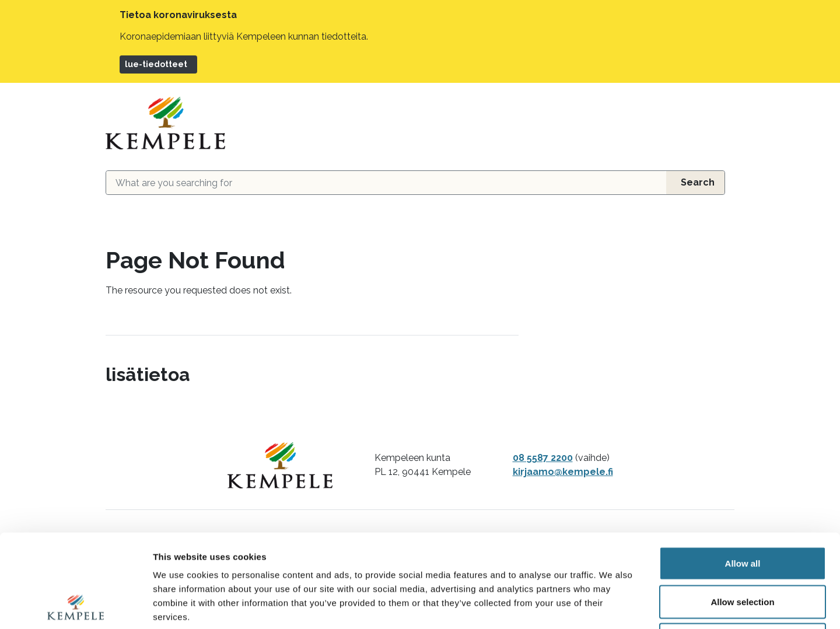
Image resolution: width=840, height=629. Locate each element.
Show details (612, 606)
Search (698, 182)
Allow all (743, 476)
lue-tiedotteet (156, 64)
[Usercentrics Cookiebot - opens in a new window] (76, 606)
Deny (743, 552)
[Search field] (386, 183)
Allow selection (742, 514)
